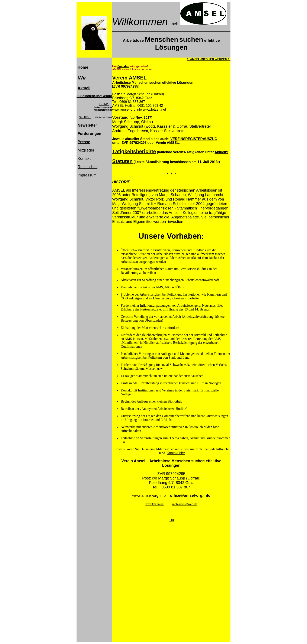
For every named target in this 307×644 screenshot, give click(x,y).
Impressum (87, 175)
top (171, 520)
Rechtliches (88, 167)
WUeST (85, 117)
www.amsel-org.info (149, 495)
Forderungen (89, 134)
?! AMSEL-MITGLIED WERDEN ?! (209, 59)
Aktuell (84, 88)
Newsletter (87, 125)
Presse (84, 142)
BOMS (104, 104)
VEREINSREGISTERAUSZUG (194, 139)
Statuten (122, 161)
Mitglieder (86, 150)
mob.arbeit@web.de (185, 504)
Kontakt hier (176, 453)
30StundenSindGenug (94, 96)
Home (83, 67)
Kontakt (84, 159)
